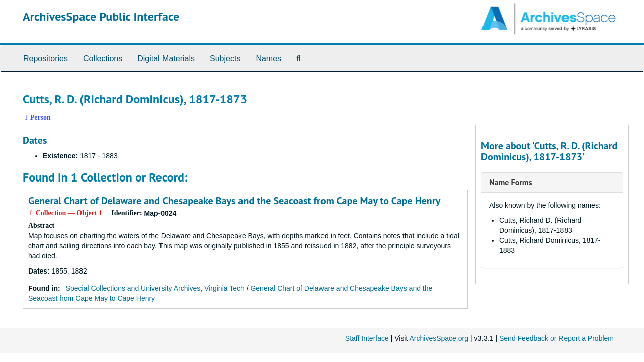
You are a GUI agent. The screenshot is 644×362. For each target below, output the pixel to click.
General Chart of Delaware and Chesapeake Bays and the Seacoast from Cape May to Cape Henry (234, 201)
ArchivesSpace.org (439, 338)
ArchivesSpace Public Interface (101, 16)
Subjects (225, 59)
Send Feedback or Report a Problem (556, 338)
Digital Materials (166, 59)
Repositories (46, 59)
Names (268, 59)
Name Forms (510, 182)
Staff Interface (367, 338)
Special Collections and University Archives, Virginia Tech (155, 288)
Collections (103, 59)
